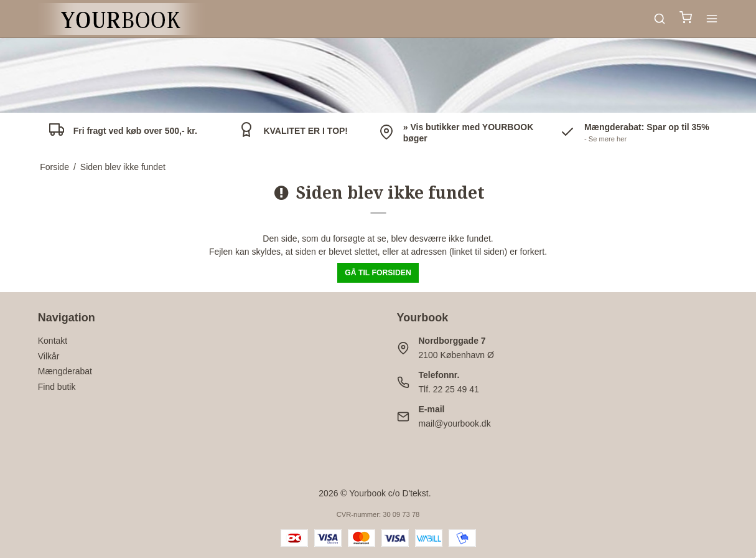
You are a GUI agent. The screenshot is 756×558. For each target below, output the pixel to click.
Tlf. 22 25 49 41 (449, 389)
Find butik (57, 387)
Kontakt (53, 341)
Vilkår (49, 356)
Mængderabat (65, 371)
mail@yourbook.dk (455, 423)
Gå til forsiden (378, 273)
